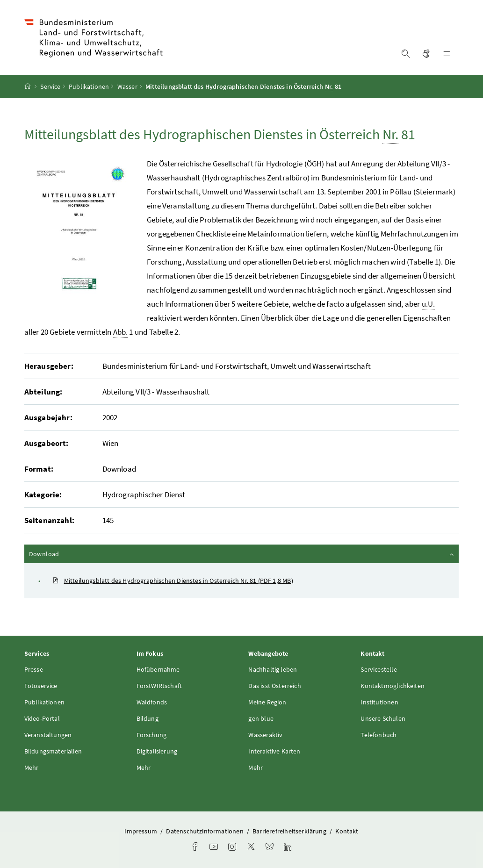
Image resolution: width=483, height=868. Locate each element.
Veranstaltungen (48, 735)
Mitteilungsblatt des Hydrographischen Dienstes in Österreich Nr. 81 (173, 581)
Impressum (141, 831)
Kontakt (347, 831)
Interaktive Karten (274, 751)
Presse (34, 669)
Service (50, 86)
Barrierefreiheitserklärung (290, 831)
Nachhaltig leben (273, 669)
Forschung (152, 735)
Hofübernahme (158, 669)
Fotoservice (41, 686)
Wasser (127, 86)
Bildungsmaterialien (53, 751)
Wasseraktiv (265, 735)
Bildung (148, 718)
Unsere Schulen (383, 718)
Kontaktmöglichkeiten (393, 686)
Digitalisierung (157, 751)
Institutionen (379, 702)
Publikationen (89, 86)
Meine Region (267, 702)
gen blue (261, 718)
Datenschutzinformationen (205, 831)
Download (242, 553)
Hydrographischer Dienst (144, 495)
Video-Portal (42, 718)
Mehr (32, 768)
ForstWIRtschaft (159, 686)
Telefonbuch (378, 735)
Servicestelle (378, 669)
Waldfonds (152, 702)
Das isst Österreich (274, 686)
